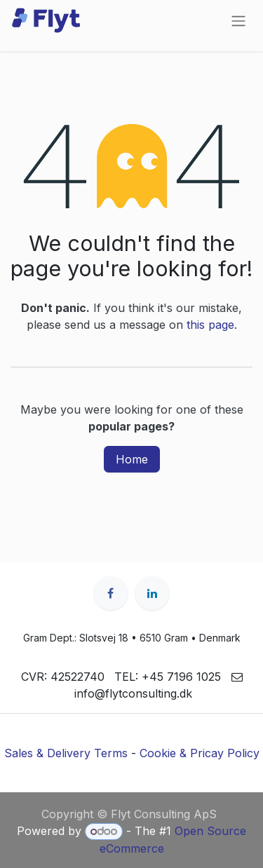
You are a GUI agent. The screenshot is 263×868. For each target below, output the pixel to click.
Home (132, 459)
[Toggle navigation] (238, 20)
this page (210, 325)
